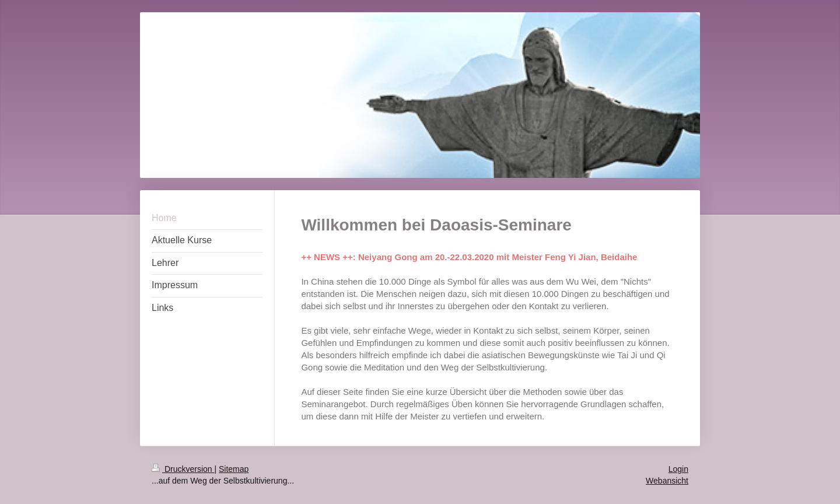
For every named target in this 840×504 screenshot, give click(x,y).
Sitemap (234, 469)
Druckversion (183, 469)
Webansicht (667, 481)
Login (678, 469)
